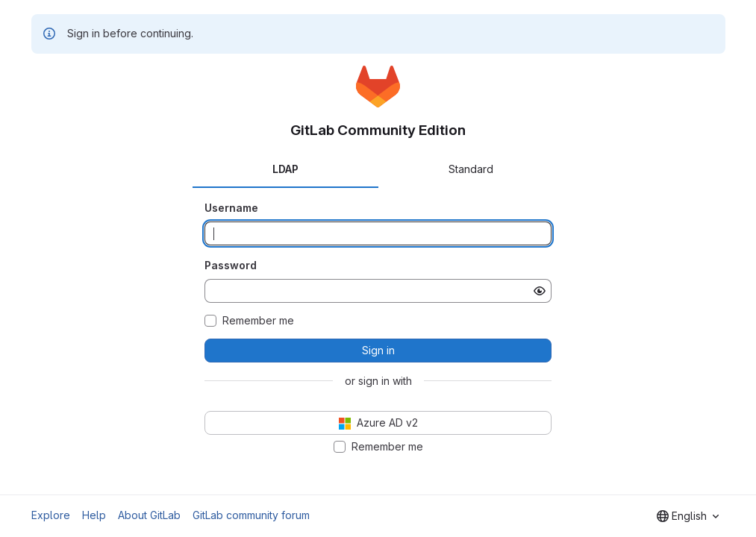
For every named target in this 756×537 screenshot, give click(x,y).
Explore (51, 515)
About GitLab (149, 515)
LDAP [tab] (285, 169)
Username (231, 208)
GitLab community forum (251, 515)
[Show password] (540, 291)
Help (94, 515)
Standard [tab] (471, 169)
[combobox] (688, 516)
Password (231, 265)
